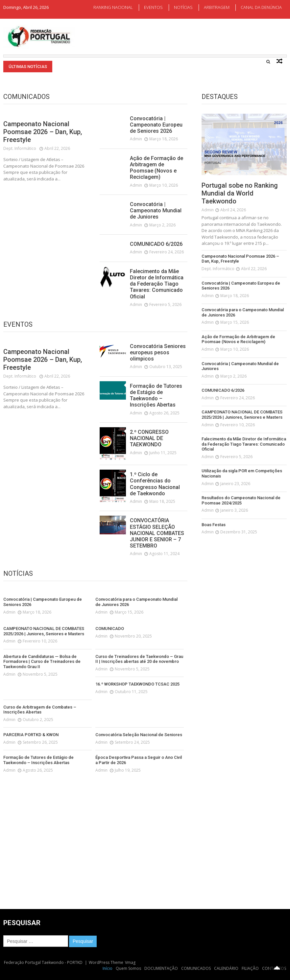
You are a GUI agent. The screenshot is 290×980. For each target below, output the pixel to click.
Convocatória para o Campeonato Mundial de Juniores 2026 (136, 602)
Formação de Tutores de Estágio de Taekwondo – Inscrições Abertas (156, 396)
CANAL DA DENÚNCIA (261, 7)
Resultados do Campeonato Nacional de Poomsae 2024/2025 (241, 500)
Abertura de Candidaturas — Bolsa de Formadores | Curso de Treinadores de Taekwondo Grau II (42, 662)
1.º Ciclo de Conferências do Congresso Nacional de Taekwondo (155, 484)
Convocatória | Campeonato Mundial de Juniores (156, 210)
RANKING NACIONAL (113, 7)
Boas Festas (214, 525)
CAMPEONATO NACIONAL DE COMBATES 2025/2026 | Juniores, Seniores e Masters (44, 631)
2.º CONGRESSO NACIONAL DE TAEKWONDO (149, 438)
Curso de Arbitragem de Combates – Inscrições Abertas (40, 710)
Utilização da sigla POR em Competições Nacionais (242, 473)
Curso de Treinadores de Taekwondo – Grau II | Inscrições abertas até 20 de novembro (139, 659)
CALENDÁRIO (226, 968)
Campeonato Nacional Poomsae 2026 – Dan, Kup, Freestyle (43, 132)
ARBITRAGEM (217, 7)
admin (136, 139)
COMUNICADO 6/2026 (156, 244)
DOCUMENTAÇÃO (161, 968)
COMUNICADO (110, 629)
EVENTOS (153, 7)
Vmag (130, 962)
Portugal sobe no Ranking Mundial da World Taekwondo (240, 193)
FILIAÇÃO (250, 968)
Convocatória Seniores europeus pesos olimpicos (158, 352)
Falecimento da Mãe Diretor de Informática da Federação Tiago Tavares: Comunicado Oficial (157, 284)
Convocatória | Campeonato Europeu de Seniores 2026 (156, 125)
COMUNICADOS (196, 968)
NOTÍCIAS (183, 7)
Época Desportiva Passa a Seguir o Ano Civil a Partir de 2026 (139, 760)
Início (108, 968)
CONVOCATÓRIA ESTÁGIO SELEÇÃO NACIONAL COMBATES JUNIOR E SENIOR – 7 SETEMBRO (157, 533)
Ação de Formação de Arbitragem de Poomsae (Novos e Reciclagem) (157, 168)
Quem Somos (128, 968)
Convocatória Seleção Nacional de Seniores (139, 735)
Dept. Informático (20, 148)
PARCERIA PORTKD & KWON (31, 735)
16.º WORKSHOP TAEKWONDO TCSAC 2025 (137, 684)
